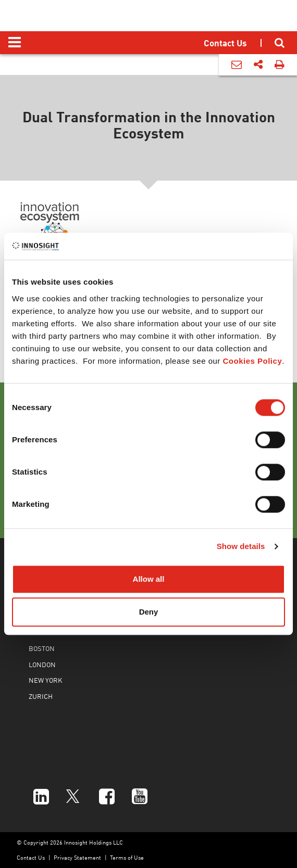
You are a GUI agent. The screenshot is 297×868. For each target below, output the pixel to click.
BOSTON (42, 648)
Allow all (149, 579)
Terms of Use (127, 857)
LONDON (42, 664)
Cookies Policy (253, 361)
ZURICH (41, 696)
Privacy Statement (77, 857)
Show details (241, 547)
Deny (149, 612)
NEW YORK (45, 680)
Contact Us (31, 857)
